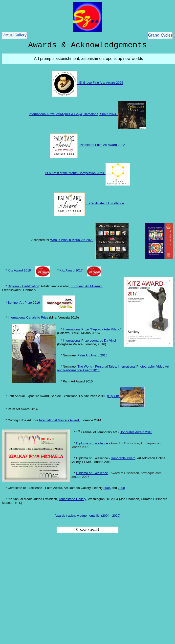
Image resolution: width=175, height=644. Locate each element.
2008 (121, 488)
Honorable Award (123, 458)
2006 (107, 488)
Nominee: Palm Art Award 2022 (103, 145)
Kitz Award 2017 (71, 270)
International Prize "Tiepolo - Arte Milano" (92, 329)
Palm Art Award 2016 (92, 355)
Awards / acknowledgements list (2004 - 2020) (87, 516)
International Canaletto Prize (28, 317)
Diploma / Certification (23, 286)
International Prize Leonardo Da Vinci (89, 340)
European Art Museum (86, 286)
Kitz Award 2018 (19, 270)
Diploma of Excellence (92, 443)
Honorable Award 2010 (136, 432)
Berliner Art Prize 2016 (24, 303)
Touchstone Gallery (72, 499)
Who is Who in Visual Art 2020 (72, 240)
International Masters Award (59, 420)
